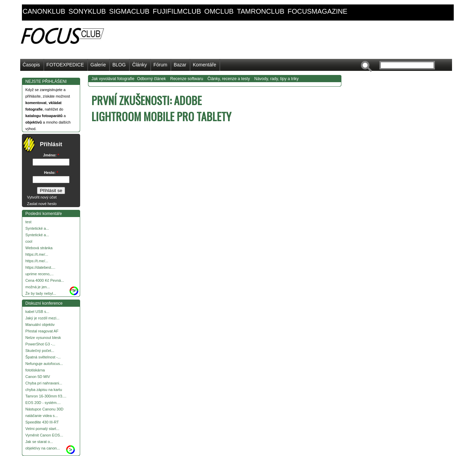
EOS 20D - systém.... (43, 403)
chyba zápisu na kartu (44, 390)
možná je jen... (38, 287)
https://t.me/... (37, 254)
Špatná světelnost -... (43, 357)
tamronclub (261, 11)
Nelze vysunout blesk (43, 338)
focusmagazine (317, 11)
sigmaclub (129, 11)
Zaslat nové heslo (42, 204)
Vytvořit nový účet (42, 197)
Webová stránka (39, 248)
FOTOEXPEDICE (65, 65)
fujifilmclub (177, 11)
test (28, 222)
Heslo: (51, 173)
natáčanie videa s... (42, 416)
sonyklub (87, 11)
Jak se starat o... (39, 442)
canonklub (44, 11)
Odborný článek (151, 79)
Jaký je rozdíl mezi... (42, 318)
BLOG (119, 65)
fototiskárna (35, 370)
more (74, 290)
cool (29, 241)
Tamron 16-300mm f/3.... (46, 396)
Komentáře (204, 65)
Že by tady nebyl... (41, 293)
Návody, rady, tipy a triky (276, 79)
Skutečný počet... (40, 351)
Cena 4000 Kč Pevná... (45, 280)
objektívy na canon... (43, 448)
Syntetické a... (37, 228)
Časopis (31, 65)
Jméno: (51, 155)
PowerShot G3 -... (40, 344)
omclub (219, 11)
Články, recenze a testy (229, 79)
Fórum (160, 65)
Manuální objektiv (40, 325)
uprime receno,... (40, 274)
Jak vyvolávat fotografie (113, 79)
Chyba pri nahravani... (44, 383)
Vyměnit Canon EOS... (44, 435)
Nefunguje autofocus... (44, 364)
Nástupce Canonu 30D (44, 409)
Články (140, 65)
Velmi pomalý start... (42, 429)
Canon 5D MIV (38, 377)
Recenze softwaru (187, 79)
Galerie (98, 65)
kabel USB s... (37, 312)
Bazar (180, 65)
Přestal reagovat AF (42, 331)
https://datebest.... (40, 267)
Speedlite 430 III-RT (42, 422)
